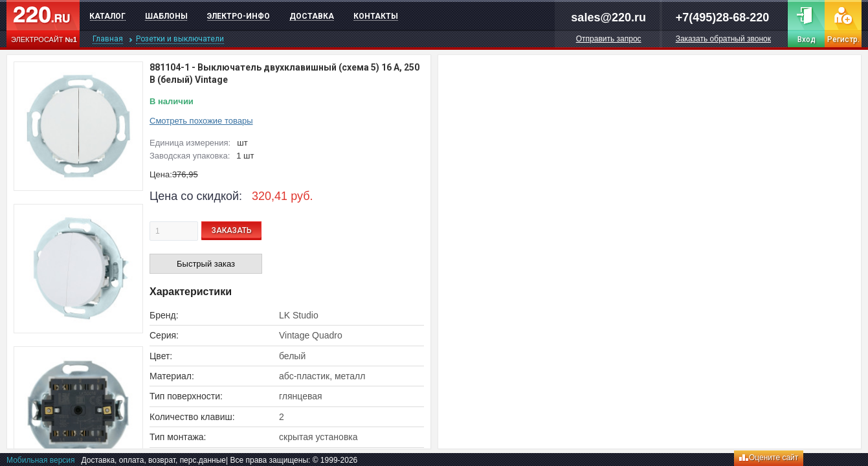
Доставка (312, 16)
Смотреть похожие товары (201, 121)
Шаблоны (166, 16)
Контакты (376, 16)
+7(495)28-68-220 (723, 17)
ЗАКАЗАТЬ (232, 230)
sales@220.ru (608, 17)
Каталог (107, 16)
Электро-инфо (239, 16)
